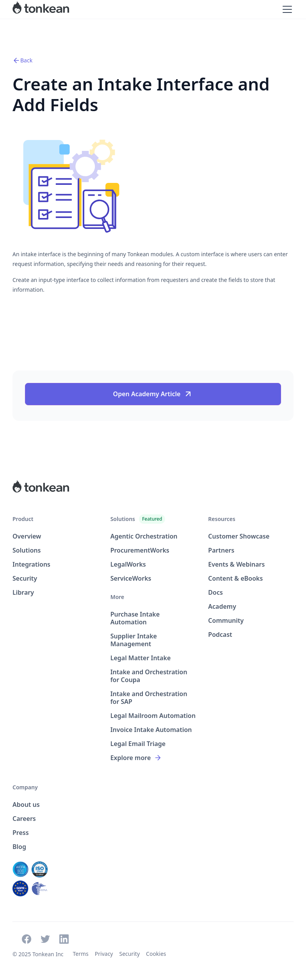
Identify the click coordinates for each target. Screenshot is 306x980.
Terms (81, 954)
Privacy (104, 954)
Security (130, 954)
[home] (41, 9)
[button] (286, 9)
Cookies (156, 954)
